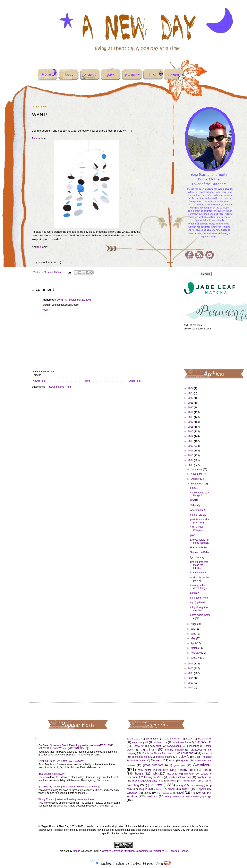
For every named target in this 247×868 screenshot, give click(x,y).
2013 (191, 441)
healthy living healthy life (175, 770)
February (196, 653)
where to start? (198, 510)
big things (148, 750)
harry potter (144, 770)
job (155, 773)
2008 (191, 465)
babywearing (174, 746)
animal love (161, 742)
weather (132, 796)
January (195, 658)
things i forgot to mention (199, 609)
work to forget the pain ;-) (200, 579)
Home (87, 381)
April (193, 643)
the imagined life (165, 793)
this (39, 247)
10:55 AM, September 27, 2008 (74, 300)
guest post (180, 765)
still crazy (195, 505)
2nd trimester (173, 739)
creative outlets (164, 757)
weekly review (172, 796)
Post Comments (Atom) (59, 387)
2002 (191, 688)
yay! (192, 535)
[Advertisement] (198, 349)
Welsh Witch (192, 796)
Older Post (135, 381)
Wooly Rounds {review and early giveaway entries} (66, 799)
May (193, 638)
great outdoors (153, 765)
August (195, 624)
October (195, 479)
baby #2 (139, 746)
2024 (191, 388)
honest (207, 770)
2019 (191, 412)
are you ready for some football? (200, 541)
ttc (194, 793)
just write (172, 774)
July (193, 629)
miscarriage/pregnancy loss (148, 781)
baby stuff (155, 746)
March (194, 648)
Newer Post (39, 381)
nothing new (189, 781)
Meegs (76, 851)
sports (202, 789)
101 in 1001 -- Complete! (198, 529)
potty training (196, 785)
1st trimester (152, 739)
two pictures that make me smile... (199, 565)
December (197, 469)
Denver (156, 760)
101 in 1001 (133, 739)
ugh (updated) (198, 603)
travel (180, 793)
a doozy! (195, 593)
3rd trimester (205, 739)
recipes (143, 789)
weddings (152, 796)
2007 (191, 664)
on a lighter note (199, 598)
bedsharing (193, 746)
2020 (191, 408)
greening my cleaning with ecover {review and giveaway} (69, 787)
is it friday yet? (198, 573)
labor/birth (189, 774)
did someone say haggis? (199, 494)
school (172, 789)
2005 (191, 673)
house (139, 773)
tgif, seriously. (197, 557)
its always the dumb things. (199, 587)
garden (185, 761)
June (194, 634)
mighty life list (204, 777)
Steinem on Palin (199, 552)
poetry (180, 785)
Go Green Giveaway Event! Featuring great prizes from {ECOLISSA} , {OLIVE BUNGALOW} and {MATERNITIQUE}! (77, 747)
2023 (191, 393)
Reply (45, 310)
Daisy (182, 757)
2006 (191, 669)
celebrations (185, 753)
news (173, 781)
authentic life (203, 742)
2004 (191, 678)
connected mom (141, 757)
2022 (191, 398)
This (34, 138)
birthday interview (174, 750)
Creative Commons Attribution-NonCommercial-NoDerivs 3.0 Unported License (145, 851)
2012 (191, 446)
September (197, 484)
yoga (208, 796)
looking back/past (154, 777)
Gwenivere (202, 765)
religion (158, 789)
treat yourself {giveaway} (52, 774)
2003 (191, 683)
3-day (189, 739)
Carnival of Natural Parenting (157, 753)
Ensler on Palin (198, 548)
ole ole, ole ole (198, 515)
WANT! (194, 500)
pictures (155, 785)
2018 (191, 417)
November (197, 474)
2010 (191, 456)
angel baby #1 (140, 742)
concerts (207, 753)
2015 (191, 432)
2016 (191, 427)
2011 (191, 451)
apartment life (181, 742)
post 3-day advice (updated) (200, 521)
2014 (191, 436)
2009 (191, 460)
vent (204, 793)
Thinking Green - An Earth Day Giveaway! (61, 761)
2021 (191, 403)
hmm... (194, 488)
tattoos (147, 793)
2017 (191, 422)
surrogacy (132, 793)
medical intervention (180, 777)
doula (172, 761)
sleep (186, 789)
